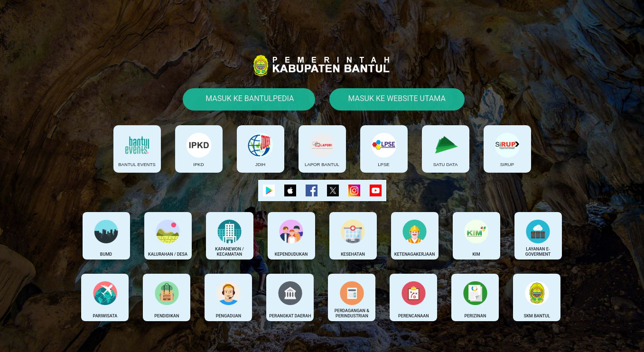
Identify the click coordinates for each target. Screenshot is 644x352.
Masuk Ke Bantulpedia (249, 98)
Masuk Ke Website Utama (397, 98)
